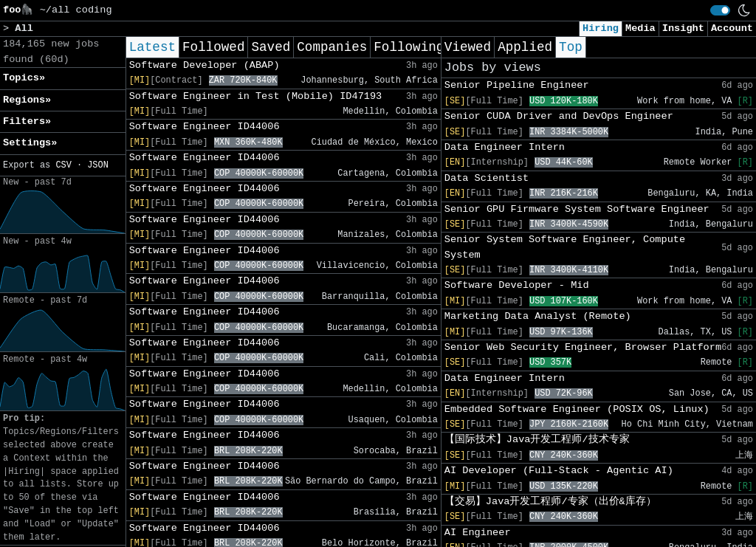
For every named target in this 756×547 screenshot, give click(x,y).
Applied (525, 47)
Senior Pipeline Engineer (517, 85)
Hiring (601, 28)
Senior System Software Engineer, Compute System (565, 247)
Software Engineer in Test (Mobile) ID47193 (256, 96)
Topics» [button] (24, 78)
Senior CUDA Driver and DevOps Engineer (559, 116)
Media (640, 28)
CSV (63, 165)
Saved (271, 47)
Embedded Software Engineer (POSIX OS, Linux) (577, 409)
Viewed (468, 47)
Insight (683, 28)
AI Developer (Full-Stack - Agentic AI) (559, 471)
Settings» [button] (30, 143)
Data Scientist (487, 178)
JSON (98, 165)
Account (732, 28)
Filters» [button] (27, 121)
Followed (213, 47)
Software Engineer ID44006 (205, 127)
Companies (332, 47)
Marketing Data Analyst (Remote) (538, 316)
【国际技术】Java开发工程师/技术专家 (537, 440)
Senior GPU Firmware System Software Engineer (577, 209)
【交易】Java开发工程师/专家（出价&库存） (550, 502)
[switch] (720, 10)
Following (409, 47)
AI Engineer (478, 533)
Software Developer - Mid (517, 285)
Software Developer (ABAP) (205, 65)
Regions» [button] (27, 100)
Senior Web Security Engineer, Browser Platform (583, 347)
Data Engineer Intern (505, 147)
